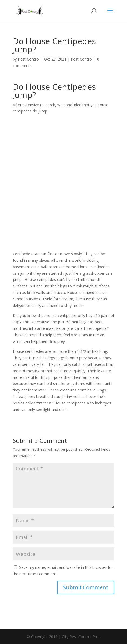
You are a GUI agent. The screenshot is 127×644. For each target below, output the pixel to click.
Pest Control (29, 59)
